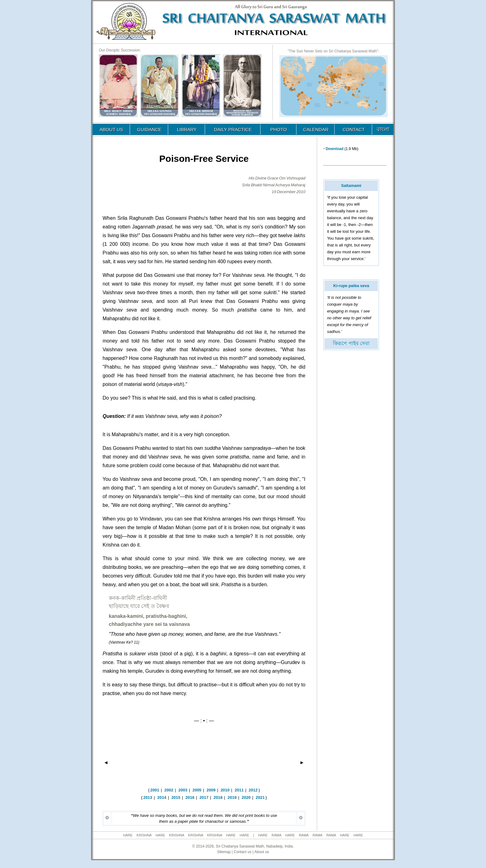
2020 (246, 797)
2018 (218, 797)
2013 (148, 797)
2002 (169, 790)
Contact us (243, 852)
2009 (211, 790)
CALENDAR (316, 129)
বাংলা (383, 129)
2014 (162, 797)
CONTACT (353, 129)
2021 (260, 797)
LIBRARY (187, 129)
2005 (197, 790)
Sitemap (224, 852)
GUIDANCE (149, 129)
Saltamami (351, 186)
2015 (176, 797)
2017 (204, 797)
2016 (190, 797)
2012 (253, 790)
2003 (183, 790)
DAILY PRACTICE (233, 129)
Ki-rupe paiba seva (351, 286)
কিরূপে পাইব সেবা (351, 343)
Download (335, 149)
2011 (239, 790)
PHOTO (278, 129)
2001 (155, 790)
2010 (225, 790)
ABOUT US (111, 129)
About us (261, 852)
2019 (232, 797)
